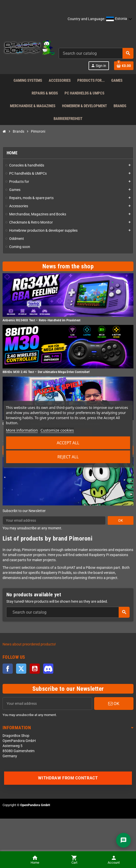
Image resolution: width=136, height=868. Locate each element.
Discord (48, 669)
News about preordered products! (29, 644)
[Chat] (123, 840)
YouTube (35, 669)
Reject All (68, 457)
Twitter (21, 669)
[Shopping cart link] (124, 66)
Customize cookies (57, 430)
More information (22, 430)
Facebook (8, 669)
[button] (119, 19)
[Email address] (47, 704)
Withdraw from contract (68, 778)
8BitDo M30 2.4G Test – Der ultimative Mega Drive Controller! (46, 372)
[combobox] (96, 53)
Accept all (68, 443)
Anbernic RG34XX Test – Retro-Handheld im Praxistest (41, 320)
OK (121, 520)
